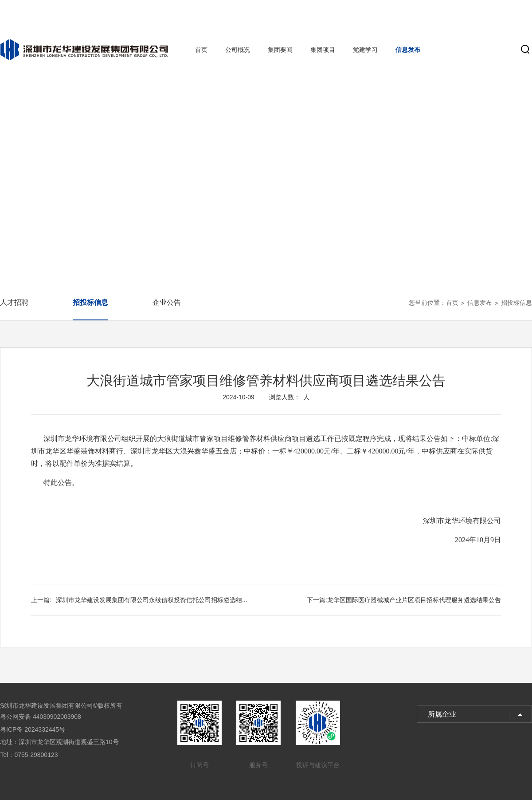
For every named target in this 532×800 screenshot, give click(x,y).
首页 (201, 50)
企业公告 (167, 302)
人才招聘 (14, 302)
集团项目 (323, 50)
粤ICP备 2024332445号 (33, 729)
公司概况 (238, 50)
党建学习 (365, 50)
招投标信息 (90, 302)
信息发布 (408, 50)
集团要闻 (280, 50)
